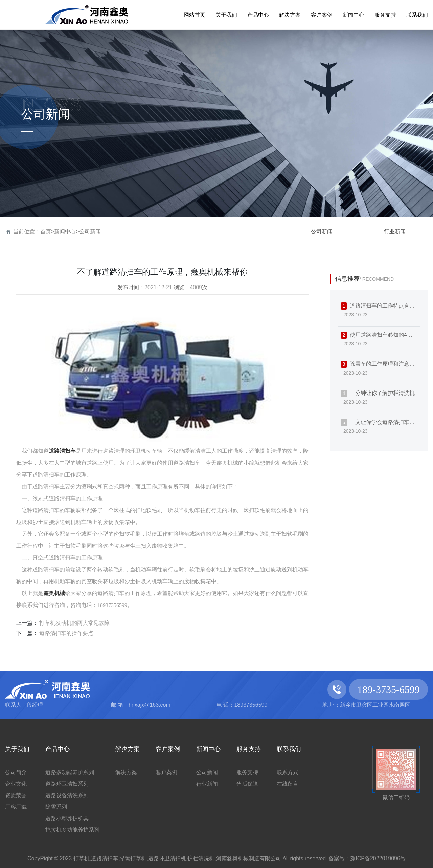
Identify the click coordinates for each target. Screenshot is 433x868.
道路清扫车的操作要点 (66, 633)
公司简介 (16, 772)
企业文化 (16, 784)
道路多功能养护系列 (70, 772)
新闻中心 (65, 231)
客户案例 (168, 749)
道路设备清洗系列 (67, 795)
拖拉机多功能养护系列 (72, 830)
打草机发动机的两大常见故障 (74, 623)
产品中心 (58, 749)
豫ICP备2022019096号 (378, 858)
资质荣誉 (16, 795)
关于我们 (17, 749)
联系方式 (288, 772)
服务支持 (249, 749)
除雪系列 (56, 807)
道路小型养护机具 (67, 818)
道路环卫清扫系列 (67, 784)
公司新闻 (90, 231)
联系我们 (289, 749)
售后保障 (247, 784)
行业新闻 (395, 231)
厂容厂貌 (16, 807)
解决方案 (128, 749)
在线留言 (288, 784)
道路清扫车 (62, 451)
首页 (46, 231)
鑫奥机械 (54, 593)
